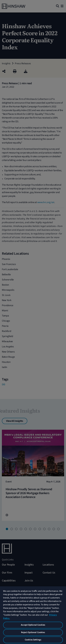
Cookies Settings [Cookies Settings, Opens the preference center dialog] (33, 640)
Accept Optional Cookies (33, 625)
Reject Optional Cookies (33, 632)
